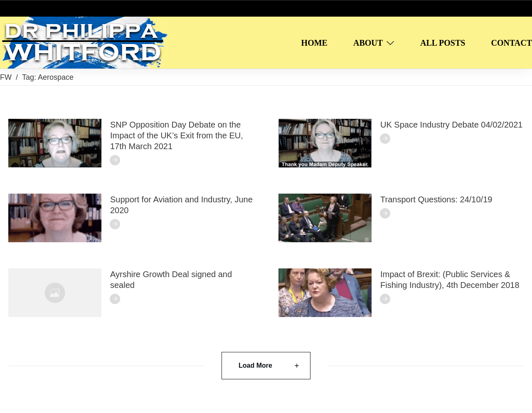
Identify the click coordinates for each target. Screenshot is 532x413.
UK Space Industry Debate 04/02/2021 (451, 125)
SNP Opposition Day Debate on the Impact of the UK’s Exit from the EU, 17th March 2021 (177, 135)
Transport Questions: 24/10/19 (436, 199)
